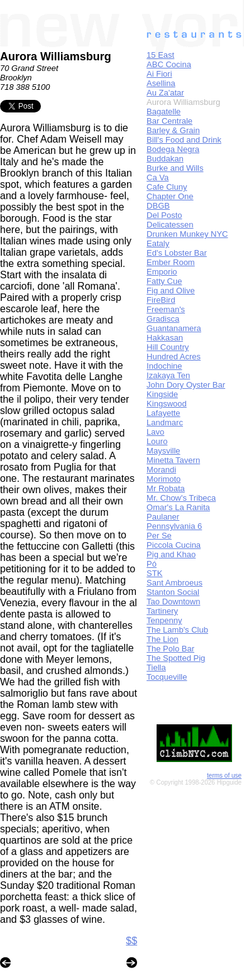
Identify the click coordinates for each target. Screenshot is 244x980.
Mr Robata (166, 488)
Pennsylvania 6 (174, 526)
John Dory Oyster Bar (186, 385)
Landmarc (165, 422)
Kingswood (167, 404)
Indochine (164, 366)
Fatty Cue (164, 281)
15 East (160, 55)
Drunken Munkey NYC (187, 234)
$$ (131, 941)
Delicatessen (170, 225)
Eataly (158, 243)
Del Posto (164, 215)
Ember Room (171, 262)
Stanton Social (173, 592)
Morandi (161, 470)
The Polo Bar (170, 649)
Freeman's (166, 309)
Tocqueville (167, 677)
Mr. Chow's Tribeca (181, 498)
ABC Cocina (169, 64)
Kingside (162, 394)
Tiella (156, 667)
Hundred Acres (174, 357)
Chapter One (170, 196)
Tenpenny (164, 620)
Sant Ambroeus (175, 583)
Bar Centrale (169, 121)
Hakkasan (165, 338)
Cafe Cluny (167, 187)
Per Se (159, 536)
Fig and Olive (171, 291)
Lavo (155, 432)
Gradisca (163, 319)
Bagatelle (164, 112)
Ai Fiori (159, 74)
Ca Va (158, 177)
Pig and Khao (171, 554)
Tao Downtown (173, 602)
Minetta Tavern (173, 460)
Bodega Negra (173, 149)
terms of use (224, 776)
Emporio (162, 272)
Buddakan (165, 159)
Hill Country (168, 347)
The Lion (163, 639)
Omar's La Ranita (178, 507)
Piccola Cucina (174, 545)
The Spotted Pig (176, 658)
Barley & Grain (173, 130)
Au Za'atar (165, 93)
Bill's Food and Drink (184, 140)
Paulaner (163, 517)
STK (154, 573)
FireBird (161, 300)
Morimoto (164, 479)
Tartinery (162, 611)
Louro (157, 441)
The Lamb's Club (177, 630)
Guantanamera (174, 328)
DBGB (158, 206)
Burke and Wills (175, 168)
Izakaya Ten (168, 375)
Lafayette (164, 413)
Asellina (161, 83)
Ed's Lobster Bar (177, 253)
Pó (152, 564)
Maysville (163, 451)
